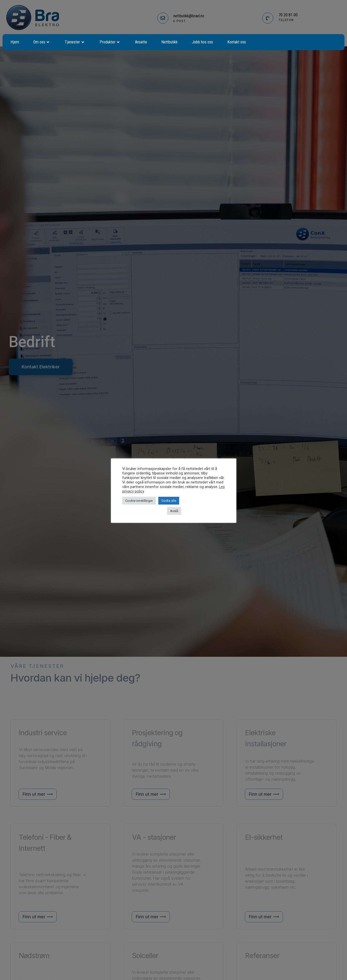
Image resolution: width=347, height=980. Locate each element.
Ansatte (141, 42)
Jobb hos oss (202, 42)
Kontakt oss (237, 42)
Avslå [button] (174, 511)
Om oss (42, 42)
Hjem (15, 42)
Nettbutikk (169, 42)
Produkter (110, 42)
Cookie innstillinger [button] (139, 501)
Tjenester (75, 42)
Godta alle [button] (169, 501)
